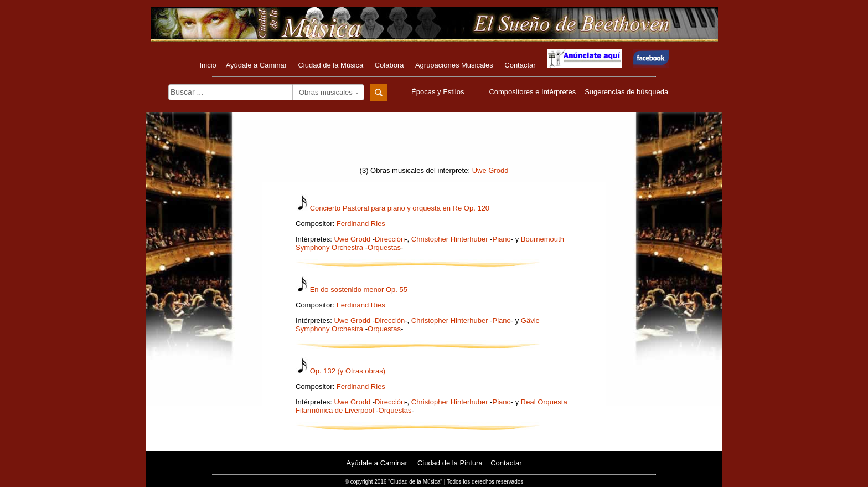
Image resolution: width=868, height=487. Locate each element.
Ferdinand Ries (361, 224)
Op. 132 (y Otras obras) (348, 371)
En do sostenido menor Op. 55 (359, 289)
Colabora (389, 65)
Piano (502, 239)
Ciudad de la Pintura (450, 463)
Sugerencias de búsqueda (626, 92)
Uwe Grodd (490, 170)
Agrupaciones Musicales (454, 65)
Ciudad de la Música (330, 65)
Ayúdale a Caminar (256, 65)
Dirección (390, 239)
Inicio (208, 65)
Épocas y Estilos (439, 92)
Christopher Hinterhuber (450, 239)
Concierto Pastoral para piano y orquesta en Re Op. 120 (400, 208)
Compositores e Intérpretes (532, 92)
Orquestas (384, 247)
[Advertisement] (434, 142)
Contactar (520, 65)
